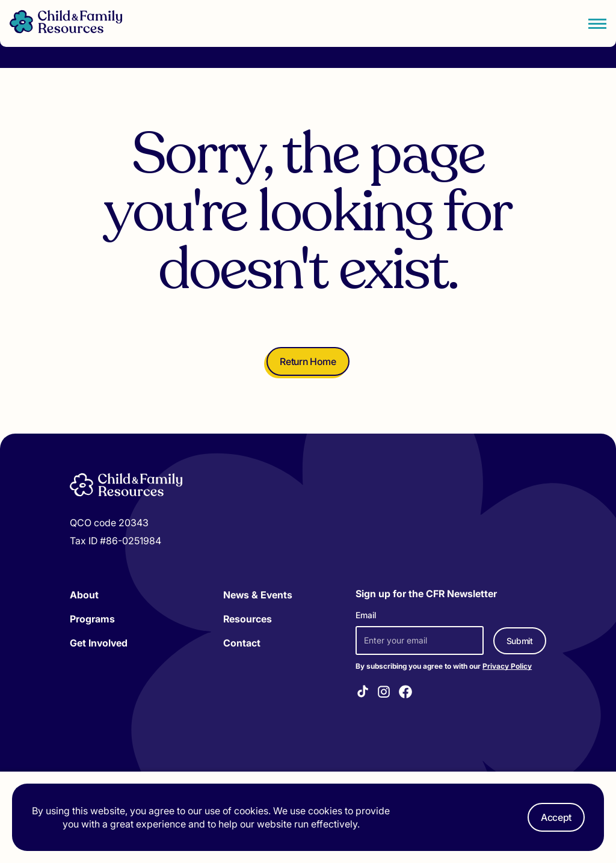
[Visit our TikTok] (363, 693)
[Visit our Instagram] (384, 693)
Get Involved (99, 643)
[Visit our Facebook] (405, 693)
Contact (242, 643)
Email (366, 615)
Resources (248, 619)
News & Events (258, 595)
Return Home (308, 361)
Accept (556, 817)
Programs (92, 619)
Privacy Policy (507, 666)
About (84, 595)
